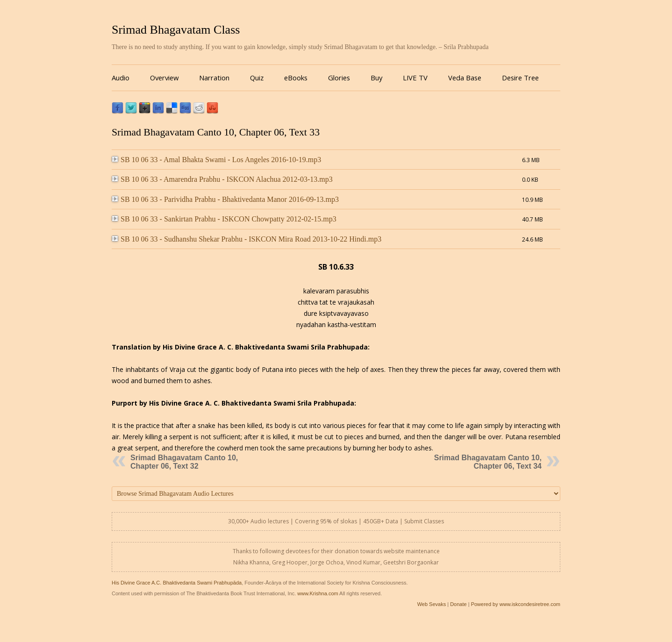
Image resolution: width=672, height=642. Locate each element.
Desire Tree (520, 78)
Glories (339, 78)
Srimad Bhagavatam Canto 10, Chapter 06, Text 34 (488, 462)
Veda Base (465, 78)
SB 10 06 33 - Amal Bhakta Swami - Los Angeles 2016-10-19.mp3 (216, 160)
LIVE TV (415, 78)
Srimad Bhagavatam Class (176, 30)
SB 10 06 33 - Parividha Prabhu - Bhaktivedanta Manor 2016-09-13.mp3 (225, 199)
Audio (121, 78)
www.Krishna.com (318, 593)
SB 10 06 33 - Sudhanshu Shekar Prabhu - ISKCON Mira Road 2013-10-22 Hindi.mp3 (247, 239)
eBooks (296, 78)
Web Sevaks (432, 604)
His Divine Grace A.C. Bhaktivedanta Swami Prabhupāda (177, 583)
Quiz (257, 78)
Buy (376, 78)
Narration (214, 78)
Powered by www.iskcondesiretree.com (516, 604)
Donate (458, 604)
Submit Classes (424, 521)
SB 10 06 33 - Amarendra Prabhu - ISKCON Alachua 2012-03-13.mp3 (222, 179)
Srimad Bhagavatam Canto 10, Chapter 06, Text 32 (184, 462)
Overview (164, 78)
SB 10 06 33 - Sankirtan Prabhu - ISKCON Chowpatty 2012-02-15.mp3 (224, 219)
